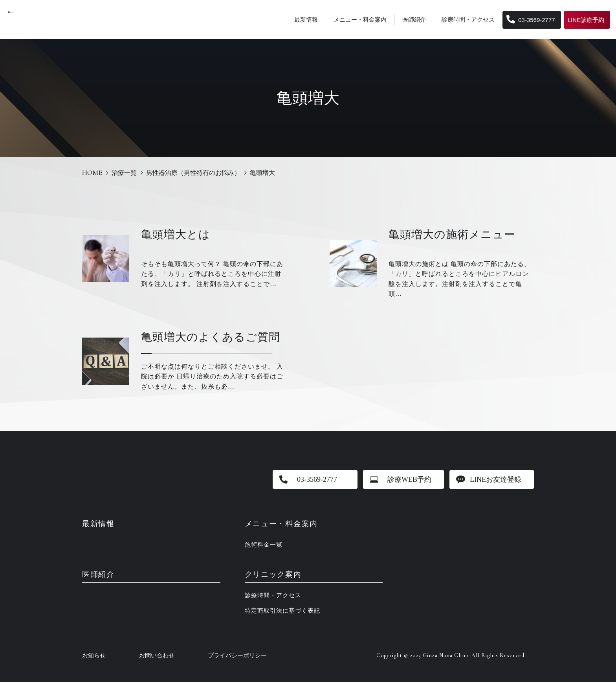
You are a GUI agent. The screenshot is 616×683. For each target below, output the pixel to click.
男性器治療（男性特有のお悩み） (193, 173)
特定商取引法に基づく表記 (282, 611)
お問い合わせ (157, 656)
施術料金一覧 (264, 545)
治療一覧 (124, 173)
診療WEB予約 (409, 479)
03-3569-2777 (531, 20)
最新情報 (306, 20)
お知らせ (94, 656)
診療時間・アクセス (468, 20)
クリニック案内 (275, 576)
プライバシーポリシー (237, 656)
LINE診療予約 (586, 20)
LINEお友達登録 (496, 479)
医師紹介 (414, 20)
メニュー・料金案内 (360, 20)
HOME (92, 173)
